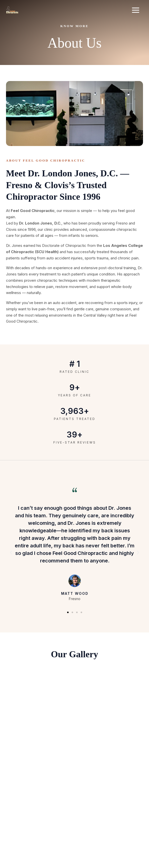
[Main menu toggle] (136, 10)
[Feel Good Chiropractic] (12, 10)
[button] (11, 553)
